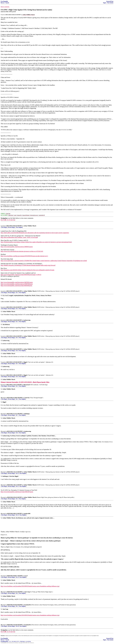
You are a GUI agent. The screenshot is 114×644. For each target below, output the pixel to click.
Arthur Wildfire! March (30, 226)
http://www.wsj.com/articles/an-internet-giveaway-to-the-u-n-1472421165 (22, 251)
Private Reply (11, 227)
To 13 (17, 515)
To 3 (17, 338)
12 (1, 431)
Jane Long (27, 592)
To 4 (17, 351)
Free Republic (4, 1)
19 (1, 605)
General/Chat (110, 1)
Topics (105, 3)
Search (7, 3)
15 (1, 497)
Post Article (110, 3)
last (14, 220)
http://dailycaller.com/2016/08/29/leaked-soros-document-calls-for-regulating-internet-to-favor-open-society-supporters (35, 233)
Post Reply (4, 227)
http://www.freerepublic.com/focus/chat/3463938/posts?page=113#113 (21, 275)
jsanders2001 (27, 514)
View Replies (19, 227)
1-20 (5, 220)
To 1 (17, 293)
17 (1, 576)
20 (1, 625)
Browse (3, 3)
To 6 (17, 433)
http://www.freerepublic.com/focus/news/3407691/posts (17, 282)
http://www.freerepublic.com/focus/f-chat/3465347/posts (17, 492)
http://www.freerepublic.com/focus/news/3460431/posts (17, 247)
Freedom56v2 (28, 605)
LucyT (26, 576)
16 (1, 514)
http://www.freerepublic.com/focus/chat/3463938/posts (16, 286)
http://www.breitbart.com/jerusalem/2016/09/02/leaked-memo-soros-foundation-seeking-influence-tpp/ (30, 586)
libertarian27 (27, 385)
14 (1, 485)
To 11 (17, 486)
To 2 (17, 309)
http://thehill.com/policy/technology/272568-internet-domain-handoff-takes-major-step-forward (28, 265)
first (2, 220)
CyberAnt (27, 398)
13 (1, 472)
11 (1, 414)
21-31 (8, 220)
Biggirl (25, 362)
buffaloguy (27, 414)
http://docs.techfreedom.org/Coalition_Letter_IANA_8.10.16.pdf (19, 237)
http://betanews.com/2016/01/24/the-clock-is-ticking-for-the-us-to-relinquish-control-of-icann (27, 270)
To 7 (17, 415)
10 (1, 398)
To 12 (17, 473)
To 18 (17, 626)
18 (1, 592)
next (12, 220)
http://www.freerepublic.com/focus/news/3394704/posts (17, 284)
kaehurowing (27, 320)
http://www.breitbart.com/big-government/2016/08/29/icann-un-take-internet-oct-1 (24, 256)
